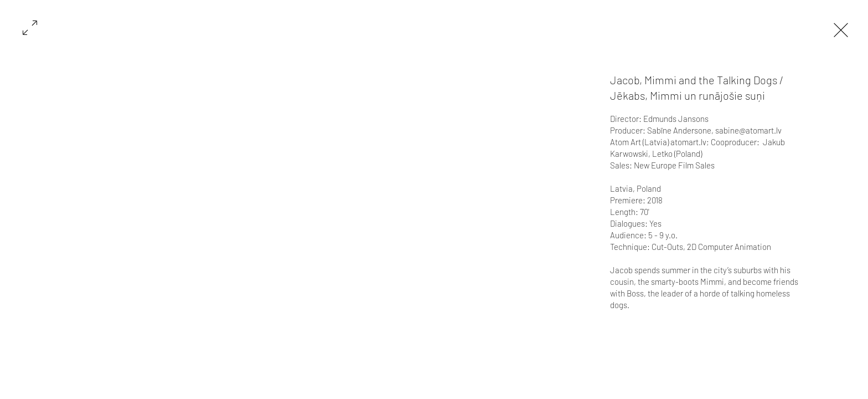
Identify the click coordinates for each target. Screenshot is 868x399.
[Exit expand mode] (841, 29)
